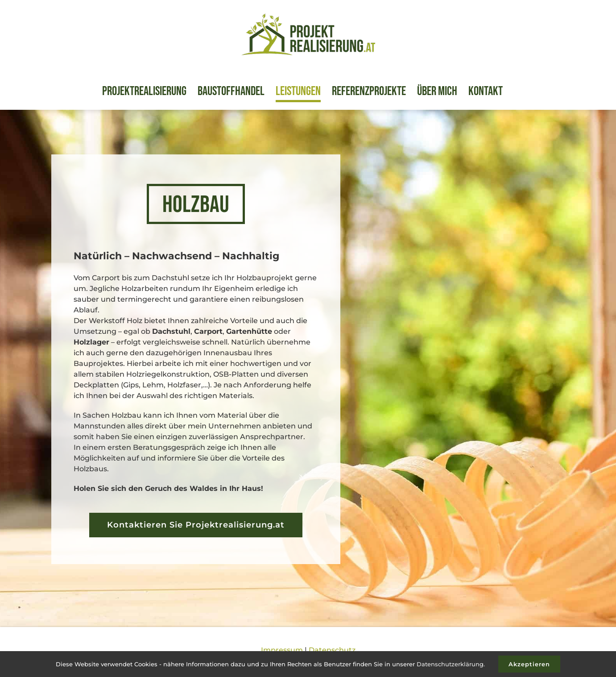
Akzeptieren (529, 664)
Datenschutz (332, 650)
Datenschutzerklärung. (451, 664)
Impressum (282, 650)
